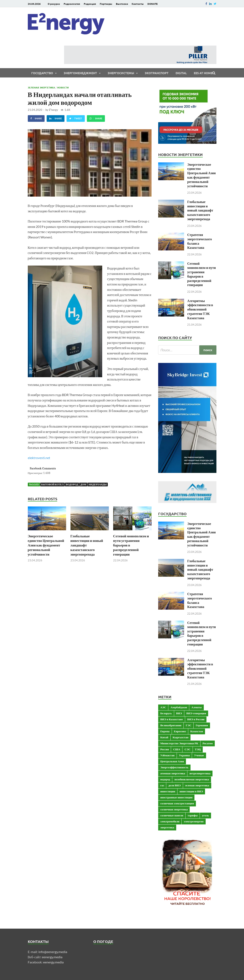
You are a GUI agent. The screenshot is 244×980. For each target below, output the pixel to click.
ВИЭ (179, 713)
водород (72, 484)
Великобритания (171, 725)
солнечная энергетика (174, 809)
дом (83, 484)
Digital (181, 73)
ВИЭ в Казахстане (172, 719)
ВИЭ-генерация (196, 713)
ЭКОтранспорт (157, 73)
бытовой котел (52, 484)
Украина (184, 755)
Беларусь (166, 713)
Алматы (196, 707)
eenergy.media (52, 957)
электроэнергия (194, 821)
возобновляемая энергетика (192, 779)
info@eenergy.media (53, 952)
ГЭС (189, 725)
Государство (42, 73)
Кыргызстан (181, 737)
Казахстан (197, 731)
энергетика (167, 827)
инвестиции (168, 791)
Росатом (208, 743)
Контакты (138, 4)
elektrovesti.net (39, 458)
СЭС (187, 749)
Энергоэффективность (174, 767)
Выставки (122, 4)
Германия (202, 725)
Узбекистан (167, 755)
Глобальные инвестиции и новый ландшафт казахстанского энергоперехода (87, 545)
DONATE (152, 4)
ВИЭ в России (196, 719)
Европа (165, 731)
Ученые (199, 755)
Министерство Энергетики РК (179, 743)
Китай (164, 737)
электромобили (170, 821)
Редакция (90, 4)
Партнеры (106, 4)
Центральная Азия (172, 761)
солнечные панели (172, 815)
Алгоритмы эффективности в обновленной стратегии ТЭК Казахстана (200, 309)
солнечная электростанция (177, 803)
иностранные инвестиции (176, 797)
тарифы (193, 815)
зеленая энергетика (197, 785)
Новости (63, 87)
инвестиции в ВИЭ (191, 791)
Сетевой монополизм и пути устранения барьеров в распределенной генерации (202, 274)
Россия (164, 749)
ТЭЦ (198, 749)
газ (162, 785)
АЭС (163, 707)
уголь (205, 815)
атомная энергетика (173, 773)
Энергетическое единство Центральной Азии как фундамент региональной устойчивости (46, 545)
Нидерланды (98, 484)
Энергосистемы (121, 73)
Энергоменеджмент (80, 73)
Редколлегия (72, 4)
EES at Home (203, 73)
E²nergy (53, 110)
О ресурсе (54, 4)
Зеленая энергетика (41, 87)
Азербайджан (179, 707)
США (177, 749)
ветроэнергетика (200, 773)
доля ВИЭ (174, 785)
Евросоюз (180, 731)
